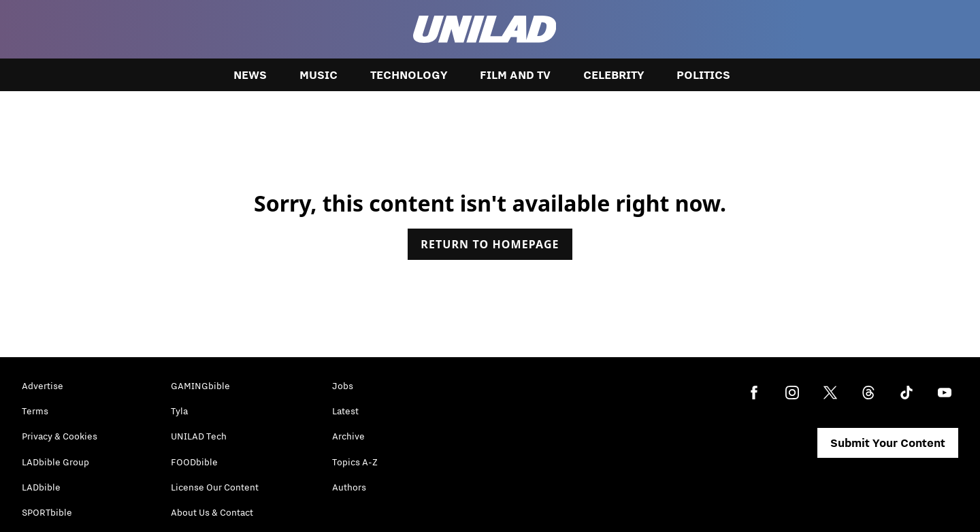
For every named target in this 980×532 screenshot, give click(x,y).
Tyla (179, 411)
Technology (409, 75)
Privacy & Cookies (60, 436)
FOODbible (194, 462)
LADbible (41, 487)
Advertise (43, 386)
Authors (349, 487)
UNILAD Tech (199, 436)
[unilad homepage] (485, 29)
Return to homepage (490, 244)
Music (318, 75)
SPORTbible (47, 512)
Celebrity (614, 75)
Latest (345, 411)
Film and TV (515, 75)
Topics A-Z (355, 462)
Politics (703, 75)
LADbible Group (55, 462)
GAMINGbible (200, 386)
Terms (35, 411)
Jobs (343, 386)
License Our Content (215, 487)
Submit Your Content (888, 443)
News (250, 75)
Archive (348, 436)
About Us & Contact (212, 512)
